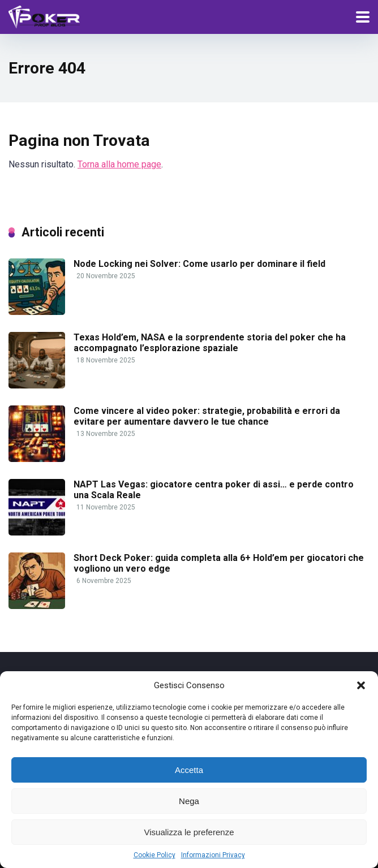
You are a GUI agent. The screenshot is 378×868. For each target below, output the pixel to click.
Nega (189, 801)
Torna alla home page (119, 164)
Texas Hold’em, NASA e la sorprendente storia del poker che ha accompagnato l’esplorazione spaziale (210, 343)
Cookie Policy (154, 855)
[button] (361, 685)
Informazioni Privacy (213, 855)
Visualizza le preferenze (189, 832)
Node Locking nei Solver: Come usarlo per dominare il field (199, 264)
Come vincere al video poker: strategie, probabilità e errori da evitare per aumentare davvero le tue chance (207, 416)
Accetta (189, 770)
